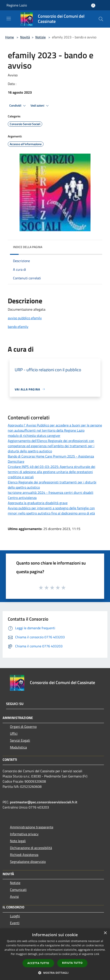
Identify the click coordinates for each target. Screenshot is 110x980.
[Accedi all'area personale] (93, 6)
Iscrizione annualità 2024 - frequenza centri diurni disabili (51, 492)
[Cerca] (101, 19)
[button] (55, 973)
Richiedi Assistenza (24, 855)
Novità (25, 37)
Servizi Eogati (20, 740)
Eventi (15, 923)
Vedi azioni (40, 106)
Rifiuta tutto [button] (72, 963)
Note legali (18, 841)
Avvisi (14, 897)
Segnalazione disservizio (28, 862)
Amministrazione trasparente (32, 827)
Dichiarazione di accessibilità (31, 848)
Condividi (18, 106)
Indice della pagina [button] (28, 247)
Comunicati (18, 890)
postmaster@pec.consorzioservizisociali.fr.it (44, 802)
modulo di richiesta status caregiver (34, 436)
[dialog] (55, 954)
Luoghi (15, 916)
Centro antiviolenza (22, 498)
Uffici (14, 733)
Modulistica (18, 747)
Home (10, 37)
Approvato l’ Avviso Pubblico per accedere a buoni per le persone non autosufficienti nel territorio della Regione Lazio (55, 428)
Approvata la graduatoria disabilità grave (38, 503)
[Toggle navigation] (9, 19)
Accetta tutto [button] (38, 963)
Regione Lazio (17, 5)
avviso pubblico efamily (25, 318)
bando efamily (18, 327)
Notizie (40, 37)
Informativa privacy (24, 834)
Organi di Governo (23, 727)
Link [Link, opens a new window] (97, 954)
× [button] (105, 933)
